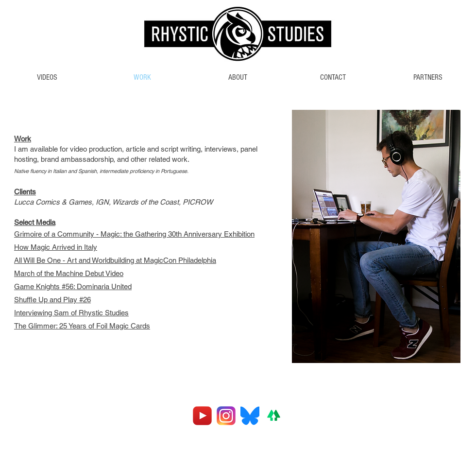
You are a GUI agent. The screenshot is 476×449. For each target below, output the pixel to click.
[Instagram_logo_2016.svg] (226, 416)
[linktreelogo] (274, 416)
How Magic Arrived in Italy (56, 247)
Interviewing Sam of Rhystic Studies (71, 313)
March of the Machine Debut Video (69, 273)
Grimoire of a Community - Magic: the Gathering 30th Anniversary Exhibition (134, 234)
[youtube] (202, 416)
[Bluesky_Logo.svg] (250, 416)
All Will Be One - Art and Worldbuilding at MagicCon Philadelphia (115, 260)
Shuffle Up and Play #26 (52, 300)
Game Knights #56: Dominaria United (73, 286)
